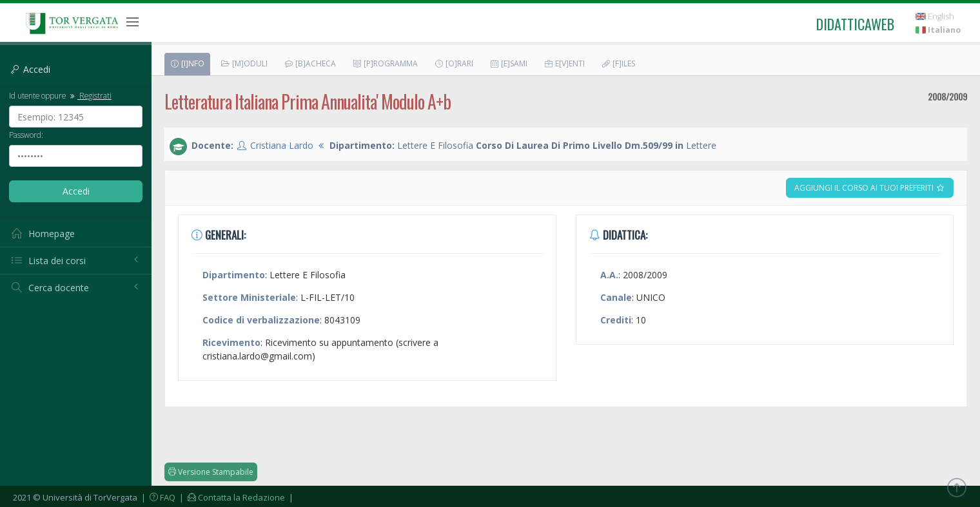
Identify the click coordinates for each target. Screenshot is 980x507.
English (935, 16)
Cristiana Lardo (282, 145)
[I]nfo (187, 63)
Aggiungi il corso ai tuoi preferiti (870, 188)
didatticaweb (855, 24)
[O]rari (454, 63)
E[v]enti (564, 63)
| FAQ (157, 497)
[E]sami (508, 63)
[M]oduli (244, 63)
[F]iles (618, 63)
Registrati (90, 95)
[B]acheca (310, 63)
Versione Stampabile (211, 472)
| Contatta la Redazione (231, 497)
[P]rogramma (385, 63)
